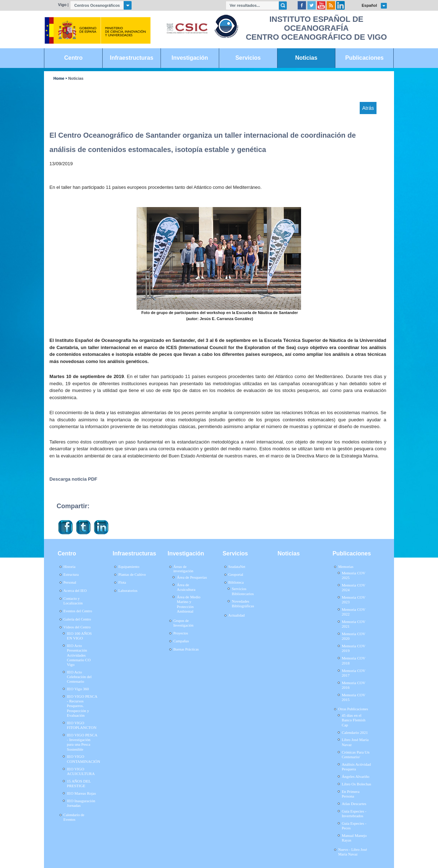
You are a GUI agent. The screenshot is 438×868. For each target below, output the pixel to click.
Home (59, 79)
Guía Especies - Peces (354, 826)
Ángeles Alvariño (356, 776)
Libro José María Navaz (355, 742)
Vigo (62, 5)
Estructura (71, 575)
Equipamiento (129, 567)
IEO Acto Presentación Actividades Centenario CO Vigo (79, 655)
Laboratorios (128, 591)
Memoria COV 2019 (354, 648)
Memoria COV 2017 (354, 673)
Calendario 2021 (355, 732)
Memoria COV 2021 (354, 624)
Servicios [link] (248, 58)
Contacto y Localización (73, 601)
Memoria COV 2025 (354, 575)
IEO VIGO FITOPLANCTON (82, 725)
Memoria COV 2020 (354, 636)
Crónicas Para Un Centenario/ (356, 754)
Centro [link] (73, 58)
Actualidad (236, 615)
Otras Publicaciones (353, 709)
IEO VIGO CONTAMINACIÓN (83, 759)
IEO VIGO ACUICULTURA (81, 771)
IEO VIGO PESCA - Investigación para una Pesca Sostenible (82, 742)
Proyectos (181, 633)
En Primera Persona (351, 794)
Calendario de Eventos (74, 817)
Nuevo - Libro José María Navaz (353, 852)
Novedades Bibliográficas (243, 604)
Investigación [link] (190, 58)
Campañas (181, 641)
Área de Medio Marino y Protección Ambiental (188, 604)
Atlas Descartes (354, 804)
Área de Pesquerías (192, 577)
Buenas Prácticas (186, 649)
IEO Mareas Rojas (81, 793)
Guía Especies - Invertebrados (354, 813)
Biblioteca (236, 582)
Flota (122, 582)
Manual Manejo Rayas (354, 838)
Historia (69, 567)
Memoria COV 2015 (354, 697)
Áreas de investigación (183, 569)
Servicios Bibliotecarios (243, 591)
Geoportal (236, 575)
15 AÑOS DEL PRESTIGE (79, 783)
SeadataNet (237, 567)
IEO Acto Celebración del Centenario (79, 677)
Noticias (76, 79)
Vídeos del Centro (77, 627)
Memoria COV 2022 (354, 612)
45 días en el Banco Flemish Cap (354, 720)
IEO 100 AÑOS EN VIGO (79, 636)
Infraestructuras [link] (132, 58)
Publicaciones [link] (365, 58)
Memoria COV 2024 (354, 587)
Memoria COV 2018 (354, 660)
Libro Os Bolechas (356, 784)
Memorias (346, 567)
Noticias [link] (306, 58)
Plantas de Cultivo (132, 575)
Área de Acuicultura (186, 587)
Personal (70, 582)
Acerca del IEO (75, 591)
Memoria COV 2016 (354, 685)
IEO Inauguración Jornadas (81, 803)
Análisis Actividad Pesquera (356, 767)
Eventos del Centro (78, 611)
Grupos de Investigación (183, 623)
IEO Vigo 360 (78, 689)
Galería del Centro (77, 619)
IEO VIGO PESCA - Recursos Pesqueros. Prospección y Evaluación (82, 706)
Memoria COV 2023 (354, 600)
